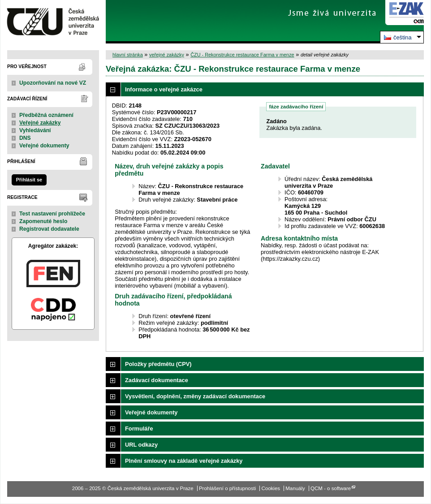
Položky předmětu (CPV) (158, 364)
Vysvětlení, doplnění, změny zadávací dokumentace (195, 396)
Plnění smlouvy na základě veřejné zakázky (184, 461)
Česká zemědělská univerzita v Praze (53, 22)
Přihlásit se (29, 180)
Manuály (295, 488)
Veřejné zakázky (40, 123)
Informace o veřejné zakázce (164, 89)
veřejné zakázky (167, 55)
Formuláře (139, 429)
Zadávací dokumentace (157, 380)
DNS (25, 138)
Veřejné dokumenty (44, 146)
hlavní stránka (128, 55)
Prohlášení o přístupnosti (227, 488)
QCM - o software (331, 488)
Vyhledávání (35, 130)
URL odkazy (141, 445)
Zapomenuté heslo (43, 221)
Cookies (271, 488)
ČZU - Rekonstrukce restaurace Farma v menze (242, 55)
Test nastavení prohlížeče (52, 214)
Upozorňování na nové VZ (53, 83)
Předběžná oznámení (46, 115)
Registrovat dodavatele (49, 229)
